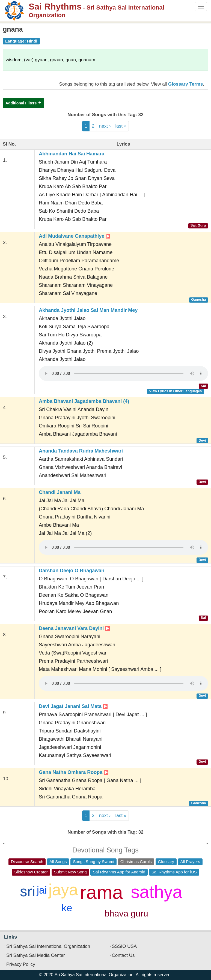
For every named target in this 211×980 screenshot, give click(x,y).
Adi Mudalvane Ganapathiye (75, 236)
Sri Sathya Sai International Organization (48, 946)
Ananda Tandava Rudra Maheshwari (81, 451)
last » (121, 126)
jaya (63, 890)
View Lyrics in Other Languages (176, 391)
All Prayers (190, 862)
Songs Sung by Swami (93, 862)
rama (101, 892)
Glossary (166, 862)
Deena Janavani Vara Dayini (74, 628)
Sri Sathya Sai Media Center (36, 955)
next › (105, 126)
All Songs (58, 862)
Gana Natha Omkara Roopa (74, 772)
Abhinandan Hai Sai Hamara (72, 154)
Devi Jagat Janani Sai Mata (73, 706)
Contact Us (123, 955)
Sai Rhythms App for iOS (174, 872)
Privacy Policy (21, 964)
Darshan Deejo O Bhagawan (72, 571)
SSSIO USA (124, 946)
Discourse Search (27, 862)
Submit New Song (70, 872)
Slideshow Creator (31, 872)
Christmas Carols (136, 862)
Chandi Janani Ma (60, 492)
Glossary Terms (185, 84)
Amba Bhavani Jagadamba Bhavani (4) (84, 401)
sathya (157, 892)
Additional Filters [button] (21, 103)
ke (67, 908)
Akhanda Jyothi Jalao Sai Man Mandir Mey (88, 310)
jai (42, 890)
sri (28, 891)
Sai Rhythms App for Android (119, 872)
